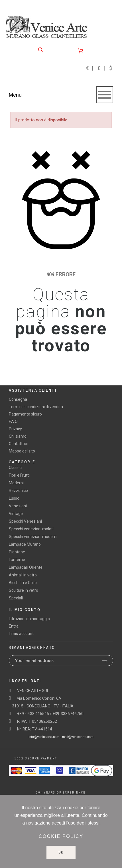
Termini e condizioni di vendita (36, 407)
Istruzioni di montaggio (29, 619)
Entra (14, 626)
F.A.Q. (14, 421)
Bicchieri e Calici (23, 583)
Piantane (17, 552)
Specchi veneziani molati (31, 529)
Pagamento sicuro (25, 414)
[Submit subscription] (105, 661)
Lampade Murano (25, 544)
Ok (61, 852)
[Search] (41, 50)
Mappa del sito (22, 451)
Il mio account (21, 634)
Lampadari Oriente (26, 567)
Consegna (18, 399)
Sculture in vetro (24, 590)
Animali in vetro (23, 575)
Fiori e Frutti (19, 475)
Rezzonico (18, 491)
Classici (16, 468)
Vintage (16, 514)
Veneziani (18, 506)
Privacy (15, 429)
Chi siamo (18, 436)
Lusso (14, 498)
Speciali (16, 598)
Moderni (16, 483)
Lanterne (17, 560)
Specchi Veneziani (25, 521)
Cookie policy (61, 836)
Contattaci (18, 444)
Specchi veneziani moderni (33, 537)
